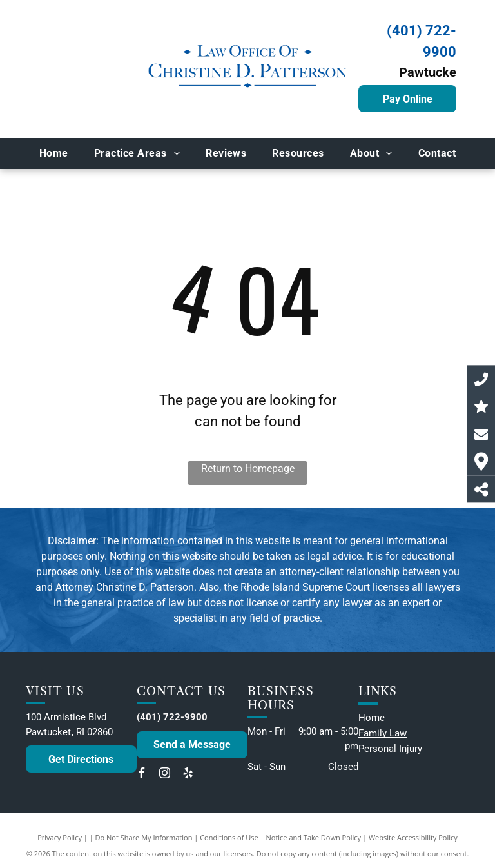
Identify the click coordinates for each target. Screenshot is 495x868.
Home (372, 718)
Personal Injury (390, 749)
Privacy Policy (60, 837)
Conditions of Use (229, 837)
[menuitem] (54, 153)
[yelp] (188, 775)
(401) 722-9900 (172, 717)
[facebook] (142, 775)
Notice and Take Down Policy (314, 837)
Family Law (383, 733)
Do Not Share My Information (144, 837)
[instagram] (165, 775)
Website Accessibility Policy (413, 837)
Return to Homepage (248, 469)
